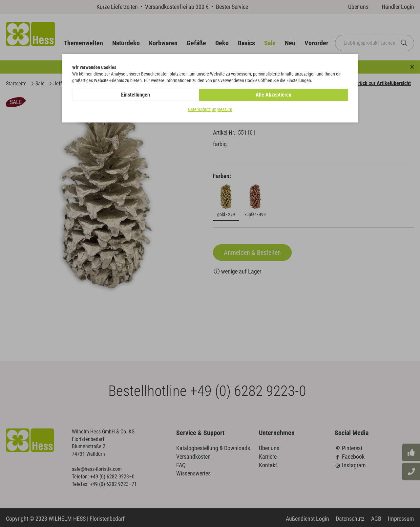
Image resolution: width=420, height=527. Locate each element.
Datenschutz (199, 110)
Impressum (222, 110)
